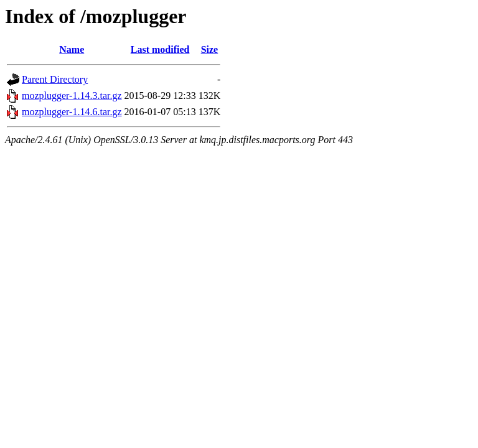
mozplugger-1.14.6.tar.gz (72, 112)
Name (72, 49)
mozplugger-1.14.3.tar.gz (72, 96)
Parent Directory (55, 79)
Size (210, 49)
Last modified (160, 49)
